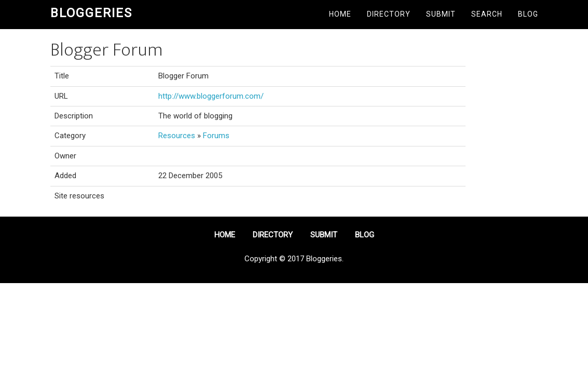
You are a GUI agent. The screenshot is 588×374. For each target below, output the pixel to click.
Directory (389, 14)
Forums (216, 136)
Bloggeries (91, 13)
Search (487, 14)
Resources (177, 136)
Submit (441, 14)
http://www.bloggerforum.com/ (211, 96)
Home (340, 14)
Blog (528, 14)
